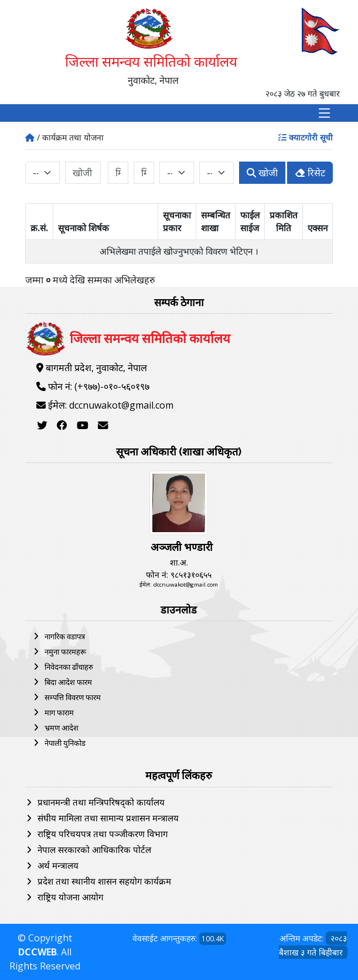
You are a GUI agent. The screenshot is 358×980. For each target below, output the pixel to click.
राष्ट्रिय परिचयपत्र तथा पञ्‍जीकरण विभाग (103, 834)
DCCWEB (37, 952)
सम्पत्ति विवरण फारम (73, 697)
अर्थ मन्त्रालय (58, 865)
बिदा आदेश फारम (68, 682)
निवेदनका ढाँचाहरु (69, 667)
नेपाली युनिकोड (65, 743)
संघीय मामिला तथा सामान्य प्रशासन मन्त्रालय (108, 818)
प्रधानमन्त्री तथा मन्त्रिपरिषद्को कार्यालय (101, 802)
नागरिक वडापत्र (65, 636)
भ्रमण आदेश (62, 728)
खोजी (262, 173)
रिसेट (310, 173)
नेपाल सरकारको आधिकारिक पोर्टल (94, 849)
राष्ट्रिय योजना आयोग (70, 897)
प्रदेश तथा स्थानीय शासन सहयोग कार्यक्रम (104, 881)
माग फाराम (59, 712)
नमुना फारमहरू (65, 652)
